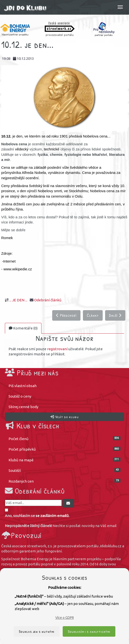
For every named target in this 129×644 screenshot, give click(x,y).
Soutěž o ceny (20, 396)
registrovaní (57, 349)
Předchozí (66, 315)
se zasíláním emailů (52, 516)
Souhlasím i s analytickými (89, 631)
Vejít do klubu (64, 417)
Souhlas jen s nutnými (37, 631)
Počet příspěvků (64, 449)
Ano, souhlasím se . (37, 516)
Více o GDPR (65, 618)
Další (115, 315)
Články (93, 315)
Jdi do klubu (25, 9)
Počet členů (64, 438)
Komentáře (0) (23, 328)
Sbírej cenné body (23, 407)
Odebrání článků (48, 300)
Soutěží (64, 470)
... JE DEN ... (18, 300)
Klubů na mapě (64, 460)
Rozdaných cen (64, 481)
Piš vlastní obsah (23, 386)
